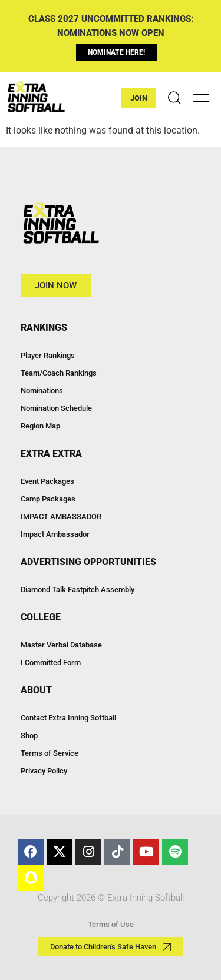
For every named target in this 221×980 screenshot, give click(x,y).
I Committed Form (51, 662)
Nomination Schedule (56, 408)
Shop (29, 735)
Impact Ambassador (55, 534)
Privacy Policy (44, 771)
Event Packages (47, 481)
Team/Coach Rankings (59, 373)
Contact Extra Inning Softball (68, 718)
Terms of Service (50, 753)
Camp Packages (48, 499)
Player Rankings (48, 355)
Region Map (40, 426)
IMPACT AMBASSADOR (61, 516)
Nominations (42, 391)
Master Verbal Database (61, 645)
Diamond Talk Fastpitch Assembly (77, 589)
